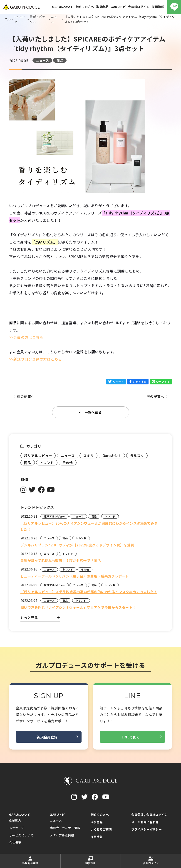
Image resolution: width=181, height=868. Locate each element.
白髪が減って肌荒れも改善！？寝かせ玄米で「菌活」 (62, 560)
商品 (60, 60)
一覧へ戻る (90, 413)
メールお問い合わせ (145, 822)
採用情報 (97, 837)
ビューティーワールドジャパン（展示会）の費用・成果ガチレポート (75, 576)
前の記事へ (24, 397)
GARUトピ (57, 815)
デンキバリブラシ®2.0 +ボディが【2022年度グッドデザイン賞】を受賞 (77, 545)
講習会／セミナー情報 (65, 828)
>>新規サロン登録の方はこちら (36, 359)
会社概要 (15, 842)
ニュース (42, 60)
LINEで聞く (142, 737)
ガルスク (137, 456)
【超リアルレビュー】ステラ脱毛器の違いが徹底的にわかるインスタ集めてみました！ (89, 592)
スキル (88, 456)
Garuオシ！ (112, 456)
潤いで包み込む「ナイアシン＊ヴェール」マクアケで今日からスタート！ (78, 607)
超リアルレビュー (38, 456)
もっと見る (40, 618)
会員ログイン (151, 861)
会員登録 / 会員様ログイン (149, 815)
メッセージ (17, 828)
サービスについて (21, 835)
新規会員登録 (57, 737)
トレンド (47, 463)
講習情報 (91, 861)
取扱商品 (97, 822)
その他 (68, 463)
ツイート (116, 382)
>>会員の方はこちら (26, 337)
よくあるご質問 (101, 829)
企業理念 (15, 820)
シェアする (138, 382)
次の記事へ (157, 397)
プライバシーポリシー (147, 829)
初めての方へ (100, 815)
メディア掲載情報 (62, 835)
